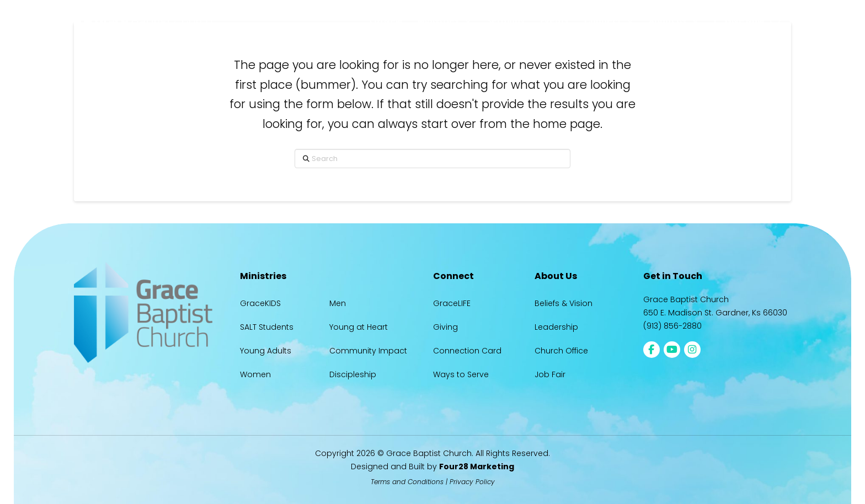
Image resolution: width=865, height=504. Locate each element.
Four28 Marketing (477, 467)
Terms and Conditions (407, 482)
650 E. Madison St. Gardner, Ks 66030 (715, 313)
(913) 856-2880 (672, 326)
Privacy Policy (472, 482)
